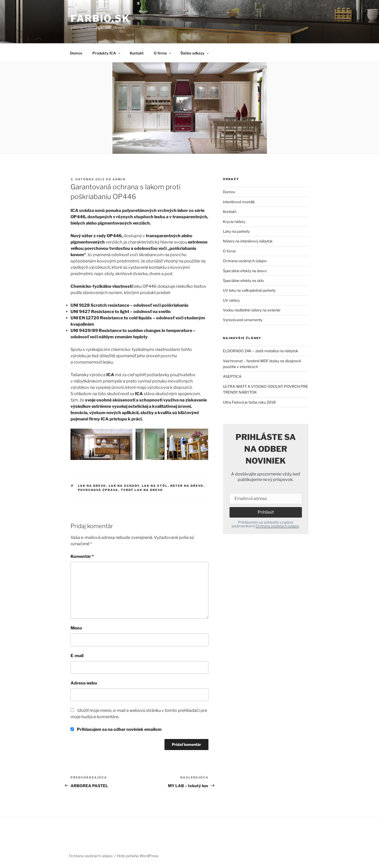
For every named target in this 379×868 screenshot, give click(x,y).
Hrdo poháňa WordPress (138, 856)
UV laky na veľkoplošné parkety (249, 290)
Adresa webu (84, 683)
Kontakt (137, 53)
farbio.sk (100, 18)
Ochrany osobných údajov (277, 526)
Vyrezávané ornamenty (243, 320)
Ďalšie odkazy (195, 53)
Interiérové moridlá (239, 202)
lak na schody (124, 486)
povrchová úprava (98, 490)
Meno (76, 628)
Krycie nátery (234, 222)
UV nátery (231, 300)
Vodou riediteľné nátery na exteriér (252, 310)
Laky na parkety (236, 231)
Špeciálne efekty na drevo (245, 271)
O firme (163, 53)
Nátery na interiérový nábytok (248, 241)
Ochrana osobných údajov (245, 261)
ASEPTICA (232, 376)
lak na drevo (92, 486)
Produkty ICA (107, 53)
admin (119, 179)
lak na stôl (155, 486)
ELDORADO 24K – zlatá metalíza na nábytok (261, 351)
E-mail (77, 656)
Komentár (82, 556)
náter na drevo (187, 486)
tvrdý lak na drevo (142, 490)
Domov (76, 53)
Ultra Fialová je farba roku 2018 (249, 402)
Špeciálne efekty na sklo (243, 281)
